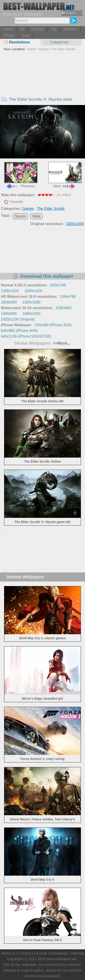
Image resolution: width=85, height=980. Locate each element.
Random (70, 29)
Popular (37, 29)
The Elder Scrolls (63, 49)
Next (65, 175)
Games (44, 49)
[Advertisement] (43, 87)
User (26, 36)
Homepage (59, 953)
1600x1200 (33, 291)
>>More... (61, 343)
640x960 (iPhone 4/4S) (19, 331)
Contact (25, 953)
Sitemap (77, 953)
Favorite (16, 202)
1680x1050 (31, 314)
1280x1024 (10, 291)
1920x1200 (75, 224)
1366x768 (68, 297)
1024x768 (58, 285)
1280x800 (63, 308)
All (22, 29)
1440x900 (9, 314)
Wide (36, 216)
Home (8, 29)
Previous (21, 175)
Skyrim (20, 216)
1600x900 (9, 302)
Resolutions (17, 42)
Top (54, 29)
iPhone (9, 36)
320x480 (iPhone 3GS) (53, 325)
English (69, 13)
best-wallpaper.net (62, 959)
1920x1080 (31, 302)
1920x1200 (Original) (18, 319)
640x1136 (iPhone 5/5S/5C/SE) (26, 336)
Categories (56, 42)
